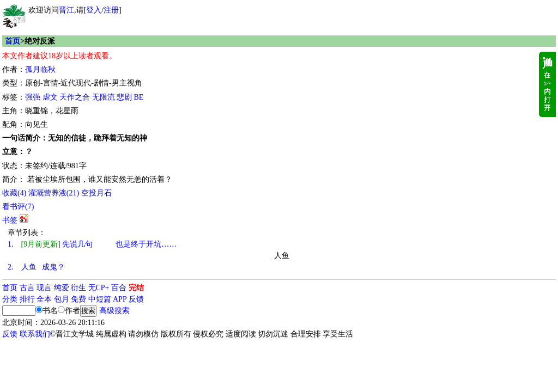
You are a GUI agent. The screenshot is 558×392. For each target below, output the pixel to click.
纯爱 (62, 288)
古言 (27, 288)
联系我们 (35, 334)
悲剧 (124, 97)
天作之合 (75, 97)
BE (139, 97)
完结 (136, 288)
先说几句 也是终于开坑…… (92, 244)
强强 (33, 97)
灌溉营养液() (54, 193)
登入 (94, 10)
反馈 (136, 299)
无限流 (104, 97)
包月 (62, 299)
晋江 (66, 10)
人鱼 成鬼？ (36, 267)
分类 (10, 299)
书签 (10, 220)
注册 (111, 10)
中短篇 (100, 299)
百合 (119, 288)
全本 (44, 299)
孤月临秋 (40, 69)
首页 (13, 41)
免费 (78, 299)
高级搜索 (114, 311)
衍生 (78, 288)
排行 (27, 299)
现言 (44, 288)
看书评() (18, 207)
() (14, 193)
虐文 (50, 97)
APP (120, 299)
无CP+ (99, 288)
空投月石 (96, 193)
